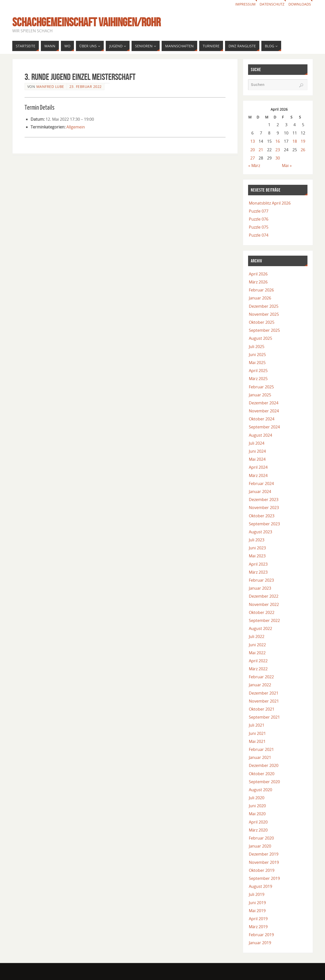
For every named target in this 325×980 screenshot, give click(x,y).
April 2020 (258, 822)
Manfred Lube (50, 87)
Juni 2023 (257, 548)
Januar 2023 (260, 588)
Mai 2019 (257, 911)
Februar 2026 (261, 290)
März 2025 (258, 379)
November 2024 (264, 411)
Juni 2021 (257, 733)
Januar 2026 (260, 298)
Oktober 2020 (262, 774)
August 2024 (260, 435)
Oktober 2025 (262, 322)
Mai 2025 (257, 363)
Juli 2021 (257, 725)
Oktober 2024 (262, 419)
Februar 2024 (261, 483)
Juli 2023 (257, 540)
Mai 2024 (257, 459)
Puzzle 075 (259, 227)
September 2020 (264, 782)
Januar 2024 (260, 492)
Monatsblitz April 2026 (270, 203)
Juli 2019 (257, 894)
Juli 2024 (257, 443)
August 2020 (260, 790)
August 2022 (260, 628)
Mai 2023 (257, 556)
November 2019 (264, 862)
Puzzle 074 (259, 235)
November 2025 (264, 314)
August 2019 (260, 886)
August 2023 (260, 532)
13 (253, 141)
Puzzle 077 (259, 211)
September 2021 (264, 717)
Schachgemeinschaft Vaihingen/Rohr (86, 22)
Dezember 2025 (264, 306)
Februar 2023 (261, 580)
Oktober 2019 (262, 870)
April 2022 (258, 661)
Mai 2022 (257, 653)
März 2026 (258, 282)
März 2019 (258, 927)
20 (253, 150)
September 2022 (264, 620)
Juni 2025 (257, 355)
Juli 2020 (257, 798)
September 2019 (264, 878)
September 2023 (264, 524)
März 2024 (258, 475)
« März (254, 166)
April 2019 (258, 919)
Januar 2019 (260, 943)
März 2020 (258, 830)
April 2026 (258, 274)
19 (303, 141)
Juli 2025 (257, 347)
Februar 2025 (261, 387)
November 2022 (264, 604)
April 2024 (258, 467)
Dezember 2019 (264, 854)
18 (295, 141)
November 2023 (264, 508)
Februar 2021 (261, 749)
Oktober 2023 (262, 516)
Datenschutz (272, 4)
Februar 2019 (261, 935)
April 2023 (258, 564)
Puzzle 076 (259, 219)
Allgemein (76, 127)
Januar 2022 (260, 685)
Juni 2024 (257, 451)
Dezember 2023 (264, 500)
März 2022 (258, 669)
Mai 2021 (257, 741)
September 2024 (264, 427)
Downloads (300, 4)
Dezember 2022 (264, 596)
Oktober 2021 (262, 709)
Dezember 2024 (264, 403)
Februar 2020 (261, 838)
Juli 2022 (257, 636)
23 (278, 150)
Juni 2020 (257, 806)
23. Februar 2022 (86, 87)
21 (261, 150)
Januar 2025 (260, 395)
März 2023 (258, 572)
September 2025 (264, 330)
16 (278, 141)
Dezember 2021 (264, 693)
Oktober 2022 (262, 612)
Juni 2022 (257, 645)
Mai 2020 (257, 814)
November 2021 (264, 701)
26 (303, 150)
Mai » (287, 166)
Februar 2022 (261, 677)
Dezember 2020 (264, 765)
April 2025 (258, 371)
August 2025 (260, 338)
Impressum (245, 4)
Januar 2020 (260, 846)
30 (278, 158)
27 (253, 158)
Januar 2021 (260, 757)
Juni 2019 (257, 903)
